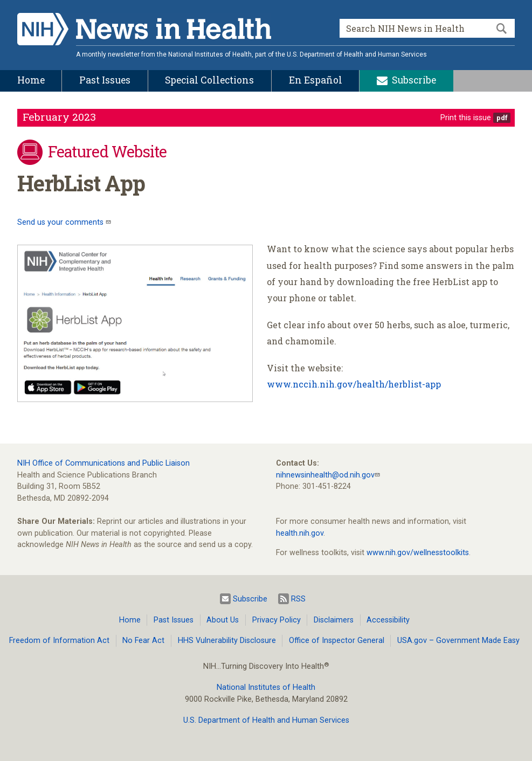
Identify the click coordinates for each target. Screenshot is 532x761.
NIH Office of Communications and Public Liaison (103, 463)
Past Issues (174, 620)
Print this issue (466, 118)
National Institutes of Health (266, 687)
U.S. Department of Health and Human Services (266, 720)
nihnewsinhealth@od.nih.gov (325, 475)
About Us (223, 620)
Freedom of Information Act (59, 641)
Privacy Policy (277, 620)
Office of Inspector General (337, 641)
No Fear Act (143, 641)
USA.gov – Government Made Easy (458, 641)
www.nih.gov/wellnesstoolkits (418, 553)
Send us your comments (61, 222)
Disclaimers (334, 620)
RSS (292, 599)
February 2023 (59, 117)
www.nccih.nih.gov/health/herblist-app (354, 384)
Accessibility (388, 620)
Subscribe (244, 599)
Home (130, 620)
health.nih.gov (300, 533)
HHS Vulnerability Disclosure (227, 641)
